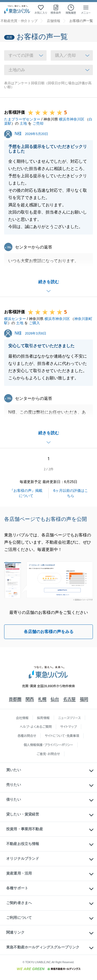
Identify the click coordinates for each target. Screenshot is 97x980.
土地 (23, 123)
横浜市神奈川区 (72, 119)
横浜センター (15, 319)
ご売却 (38, 123)
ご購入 (34, 323)
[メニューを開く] (86, 9)
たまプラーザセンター (22, 119)
